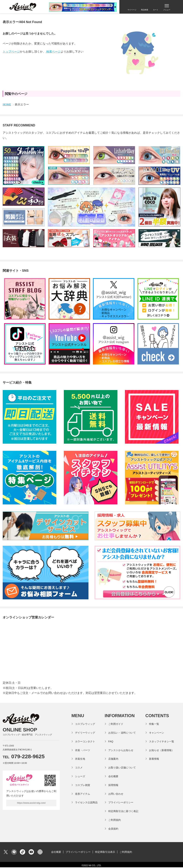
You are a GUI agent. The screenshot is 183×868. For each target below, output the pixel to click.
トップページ (11, 52)
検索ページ (53, 52)
